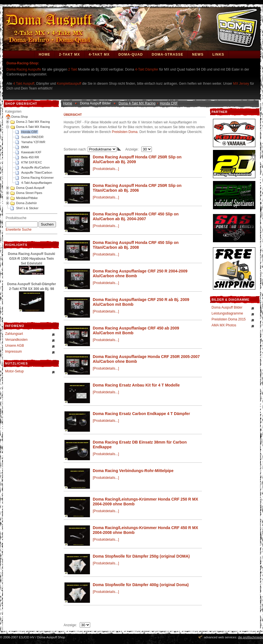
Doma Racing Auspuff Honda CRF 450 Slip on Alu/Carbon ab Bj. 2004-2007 (136, 216)
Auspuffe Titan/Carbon (37, 173)
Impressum (13, 352)
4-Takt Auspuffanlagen (37, 183)
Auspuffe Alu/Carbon (35, 167)
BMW (25, 147)
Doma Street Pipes (29, 193)
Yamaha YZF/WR (33, 142)
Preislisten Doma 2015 (229, 319)
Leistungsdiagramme (227, 313)
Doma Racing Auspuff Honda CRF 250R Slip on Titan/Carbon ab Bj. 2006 (137, 188)
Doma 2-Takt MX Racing (33, 122)
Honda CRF (29, 132)
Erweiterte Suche (19, 230)
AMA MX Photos (224, 325)
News (198, 54)
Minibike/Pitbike (27, 198)
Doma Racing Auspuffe (24, 69)
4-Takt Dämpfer (147, 69)
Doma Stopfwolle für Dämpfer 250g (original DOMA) (141, 556)
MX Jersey (242, 84)
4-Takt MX (99, 54)
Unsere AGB (15, 346)
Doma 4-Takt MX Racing (33, 127)
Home (45, 54)
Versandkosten (16, 340)
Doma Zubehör (26, 203)
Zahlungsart (14, 334)
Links (218, 54)
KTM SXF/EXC (32, 162)
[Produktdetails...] (106, 169)
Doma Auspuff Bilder (227, 307)
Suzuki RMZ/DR (32, 137)
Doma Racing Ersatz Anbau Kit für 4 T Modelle (136, 385)
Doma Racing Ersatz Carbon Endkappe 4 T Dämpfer (141, 414)
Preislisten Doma (125, 132)
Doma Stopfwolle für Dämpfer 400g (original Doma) (141, 585)
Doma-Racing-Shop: (23, 63)
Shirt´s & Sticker (27, 208)
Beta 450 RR (30, 157)
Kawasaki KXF (31, 152)
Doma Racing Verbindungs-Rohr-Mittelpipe (133, 471)
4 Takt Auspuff (24, 84)
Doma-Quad (131, 54)
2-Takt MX (70, 54)
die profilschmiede (250, 637)
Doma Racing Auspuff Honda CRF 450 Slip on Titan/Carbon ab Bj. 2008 (136, 245)
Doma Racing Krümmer (37, 178)
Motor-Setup (14, 371)
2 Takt (73, 69)
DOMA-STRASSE (167, 54)
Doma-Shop (20, 117)
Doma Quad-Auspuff (30, 188)
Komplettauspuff (69, 84)
